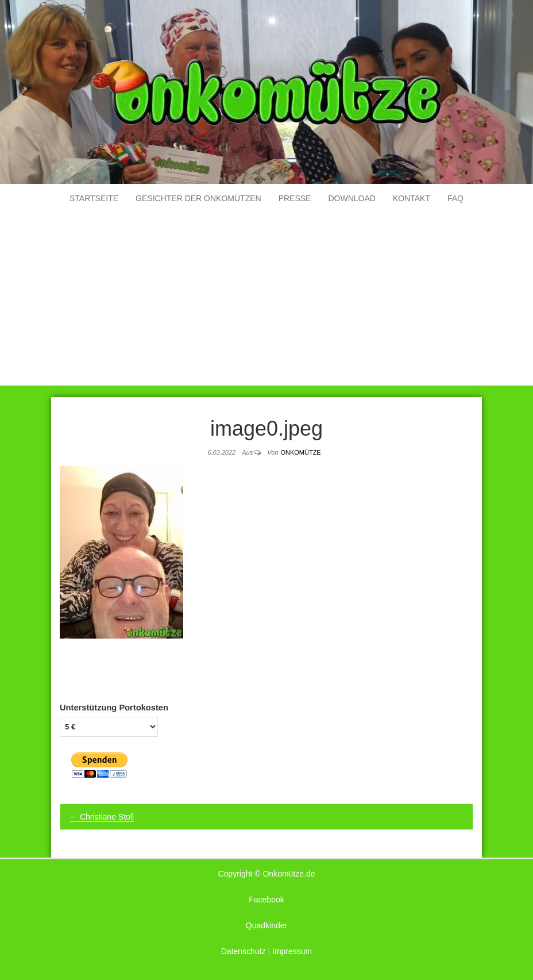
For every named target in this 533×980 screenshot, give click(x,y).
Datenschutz (244, 951)
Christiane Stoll (102, 817)
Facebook (266, 900)
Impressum (292, 951)
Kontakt (412, 198)
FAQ (455, 198)
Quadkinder (266, 925)
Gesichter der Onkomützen (198, 198)
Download (352, 198)
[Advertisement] (266, 299)
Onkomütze (300, 452)
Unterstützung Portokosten (114, 708)
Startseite (94, 198)
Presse (295, 198)
